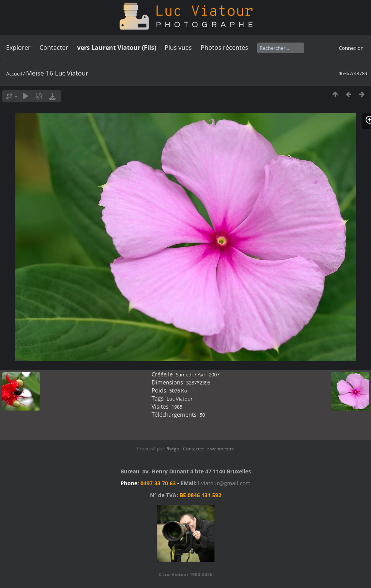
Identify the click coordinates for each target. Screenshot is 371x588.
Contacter (54, 48)
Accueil (14, 74)
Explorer (18, 48)
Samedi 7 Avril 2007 (198, 374)
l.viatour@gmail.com (224, 483)
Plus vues (178, 48)
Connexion (351, 48)
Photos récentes (224, 48)
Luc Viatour (180, 399)
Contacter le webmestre (209, 449)
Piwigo (172, 449)
